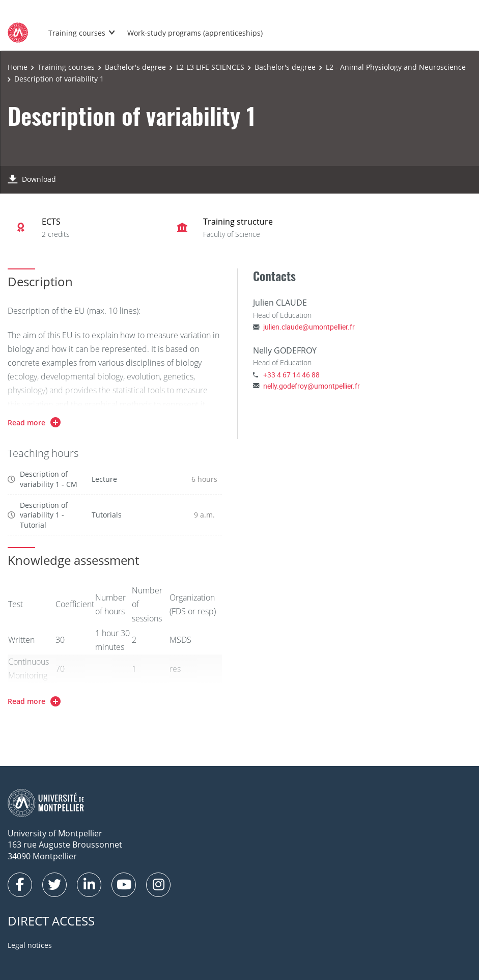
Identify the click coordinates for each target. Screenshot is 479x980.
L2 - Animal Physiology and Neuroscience (396, 67)
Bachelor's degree (135, 67)
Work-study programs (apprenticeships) (195, 33)
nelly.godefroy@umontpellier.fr (312, 386)
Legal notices (30, 945)
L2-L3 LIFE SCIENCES (210, 67)
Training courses (77, 33)
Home (18, 67)
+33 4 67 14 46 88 (291, 375)
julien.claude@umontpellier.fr (309, 327)
